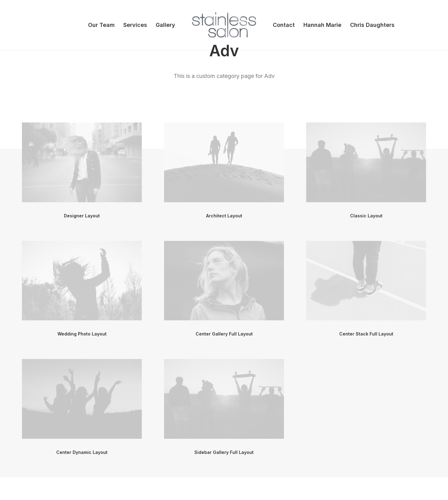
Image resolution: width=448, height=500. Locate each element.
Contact (284, 25)
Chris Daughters (372, 25)
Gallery (165, 25)
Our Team (101, 25)
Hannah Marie (322, 25)
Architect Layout (224, 216)
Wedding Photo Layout (82, 334)
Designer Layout (82, 216)
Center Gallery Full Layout (224, 334)
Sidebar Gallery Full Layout (224, 452)
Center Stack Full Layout (366, 334)
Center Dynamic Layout (82, 452)
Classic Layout (366, 216)
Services (135, 25)
